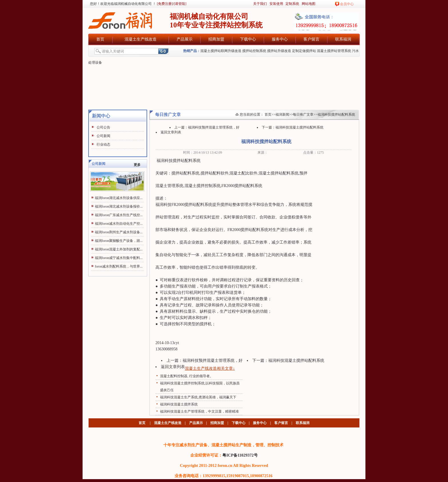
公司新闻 (103, 136)
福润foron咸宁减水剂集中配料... (119, 258)
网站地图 (309, 4)
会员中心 (347, 4)
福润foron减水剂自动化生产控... (119, 224)
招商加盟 (216, 39)
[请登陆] (180, 4)
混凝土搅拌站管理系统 (334, 51)
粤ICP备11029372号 (240, 455)
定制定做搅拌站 (304, 51)
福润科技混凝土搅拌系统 (179, 404)
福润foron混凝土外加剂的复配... (119, 249)
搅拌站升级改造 (279, 51)
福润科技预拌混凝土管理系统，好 (214, 127)
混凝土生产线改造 (141, 39)
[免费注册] (164, 4)
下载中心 (248, 39)
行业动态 (103, 144)
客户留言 (311, 39)
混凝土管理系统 (169, 186)
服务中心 (280, 39)
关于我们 (260, 4)
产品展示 (185, 39)
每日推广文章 (303, 115)
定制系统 (292, 4)
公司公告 (103, 127)
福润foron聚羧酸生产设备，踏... (119, 241)
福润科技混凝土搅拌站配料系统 (299, 127)
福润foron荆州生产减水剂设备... (119, 232)
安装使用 (276, 4)
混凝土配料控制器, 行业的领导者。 (187, 376)
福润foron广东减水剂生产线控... (119, 215)
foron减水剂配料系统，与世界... (119, 266)
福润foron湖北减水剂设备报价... (119, 206)
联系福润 (343, 39)
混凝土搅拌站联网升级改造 (221, 51)
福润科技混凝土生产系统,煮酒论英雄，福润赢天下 (198, 397)
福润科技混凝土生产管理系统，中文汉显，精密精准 (199, 411)
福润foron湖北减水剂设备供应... (119, 198)
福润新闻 (282, 115)
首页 (100, 39)
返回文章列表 (171, 132)
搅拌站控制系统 (254, 51)
